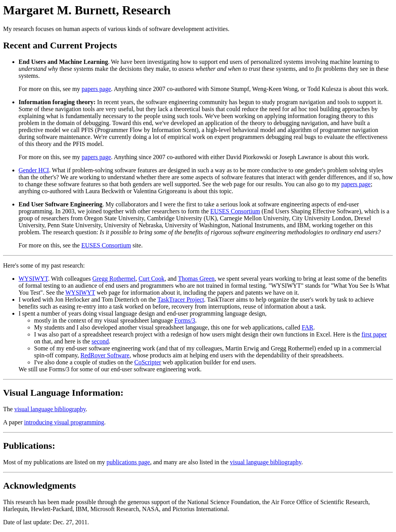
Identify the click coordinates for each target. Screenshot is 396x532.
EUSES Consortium (235, 211)
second (100, 341)
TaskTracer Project (181, 299)
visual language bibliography (50, 409)
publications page (128, 462)
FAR (307, 327)
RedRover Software (105, 355)
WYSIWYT (33, 279)
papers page (96, 89)
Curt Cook (151, 279)
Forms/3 (185, 320)
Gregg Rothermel (114, 279)
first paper (374, 334)
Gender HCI (34, 170)
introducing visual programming (64, 422)
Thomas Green (196, 279)
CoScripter (148, 362)
